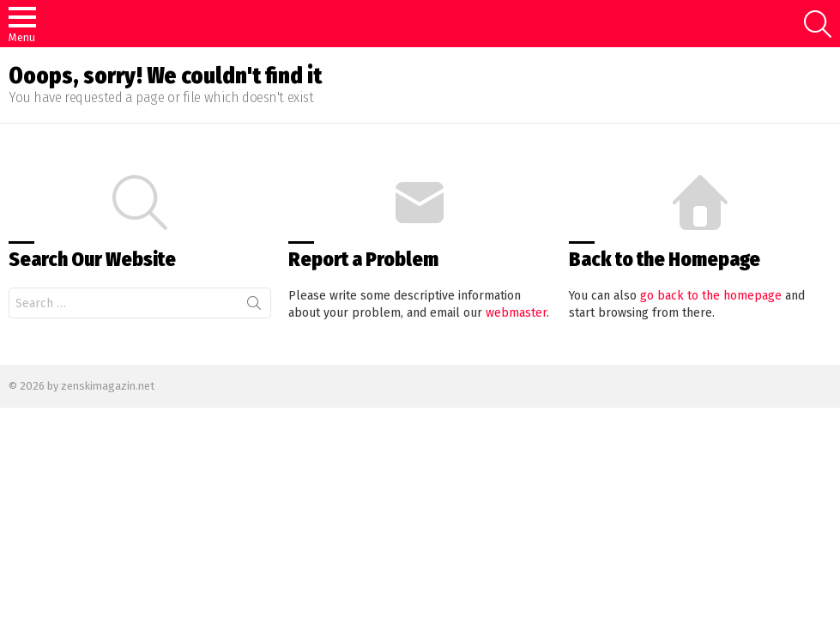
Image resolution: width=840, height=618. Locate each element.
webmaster (516, 313)
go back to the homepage (711, 296)
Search (254, 306)
